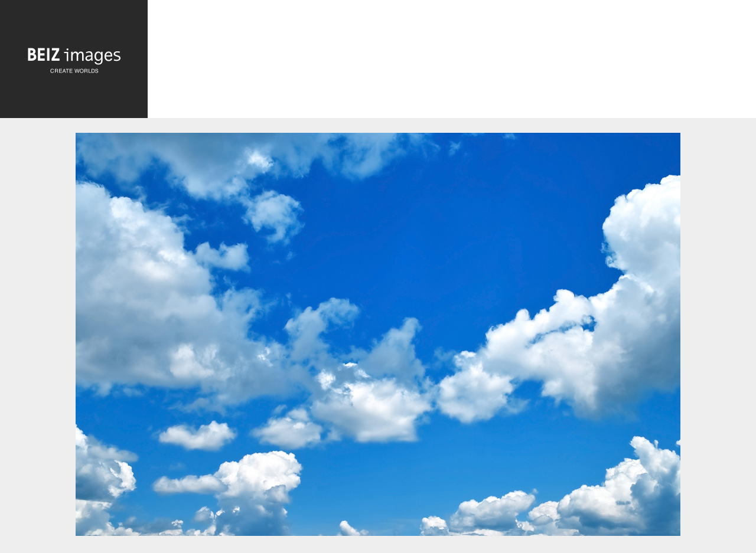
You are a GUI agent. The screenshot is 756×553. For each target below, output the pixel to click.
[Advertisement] (452, 62)
